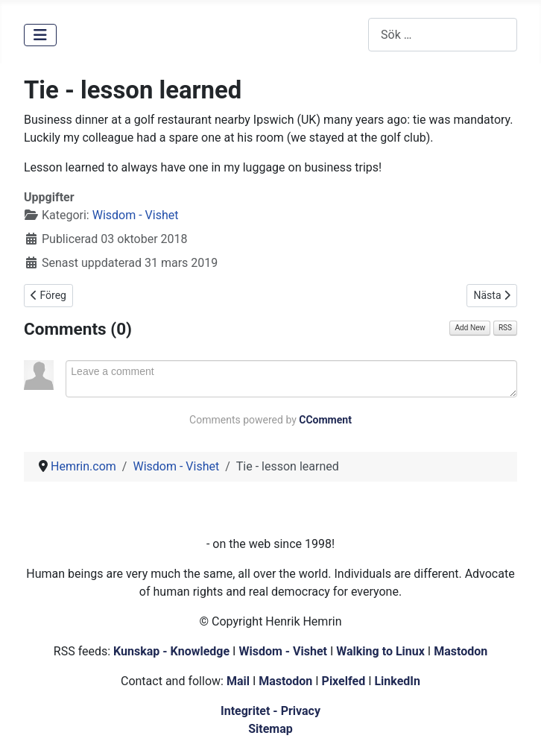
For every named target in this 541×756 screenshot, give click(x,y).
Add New (470, 328)
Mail (238, 681)
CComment (325, 420)
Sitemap (270, 729)
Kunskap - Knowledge (171, 651)
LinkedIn (397, 681)
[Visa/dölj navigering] (40, 35)
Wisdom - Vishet (136, 215)
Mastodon (461, 651)
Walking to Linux (382, 651)
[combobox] (443, 35)
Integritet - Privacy (270, 711)
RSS (505, 328)
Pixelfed (344, 681)
